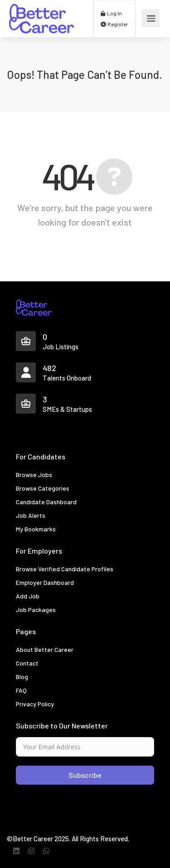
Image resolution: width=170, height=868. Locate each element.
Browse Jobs (34, 475)
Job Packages (36, 610)
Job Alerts (31, 515)
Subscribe (85, 775)
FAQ (21, 690)
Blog (22, 677)
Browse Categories (43, 488)
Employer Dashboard (45, 582)
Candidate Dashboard (46, 502)
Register (114, 24)
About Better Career (45, 649)
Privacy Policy (35, 704)
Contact (27, 663)
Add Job (28, 596)
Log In (111, 13)
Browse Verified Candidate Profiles (65, 569)
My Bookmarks (36, 529)
